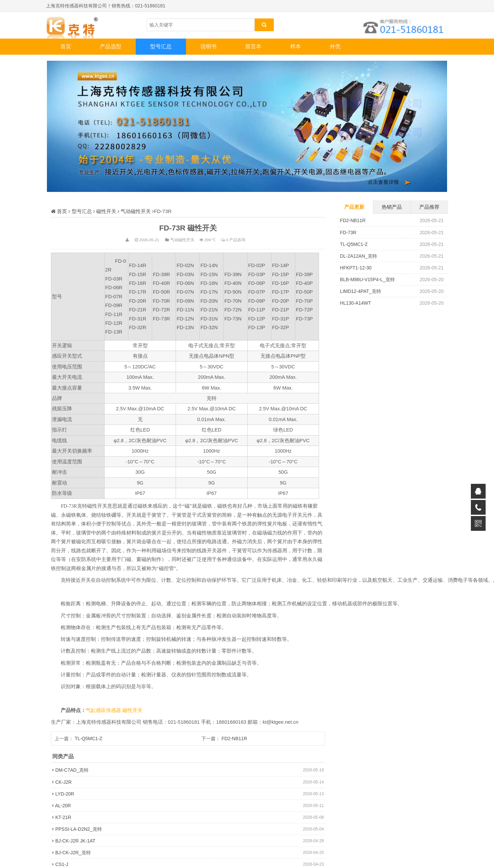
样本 (296, 46)
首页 (66, 46)
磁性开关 (106, 211)
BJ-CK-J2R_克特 (73, 853)
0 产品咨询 (236, 240)
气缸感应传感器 (104, 710)
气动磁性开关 (136, 211)
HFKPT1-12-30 (356, 268)
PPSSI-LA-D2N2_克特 (79, 829)
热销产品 (392, 207)
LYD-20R (65, 794)
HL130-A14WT (355, 303)
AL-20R (63, 806)
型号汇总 (161, 46)
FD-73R (348, 233)
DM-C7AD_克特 (72, 770)
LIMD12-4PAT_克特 (360, 291)
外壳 (335, 46)
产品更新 (354, 207)
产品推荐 (429, 207)
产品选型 (111, 46)
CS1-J (62, 864)
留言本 (253, 46)
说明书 (208, 46)
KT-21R (63, 817)
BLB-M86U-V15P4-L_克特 (367, 279)
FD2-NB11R (234, 738)
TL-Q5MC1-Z (88, 738)
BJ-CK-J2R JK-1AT (75, 841)
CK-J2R (64, 782)
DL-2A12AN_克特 (358, 256)
